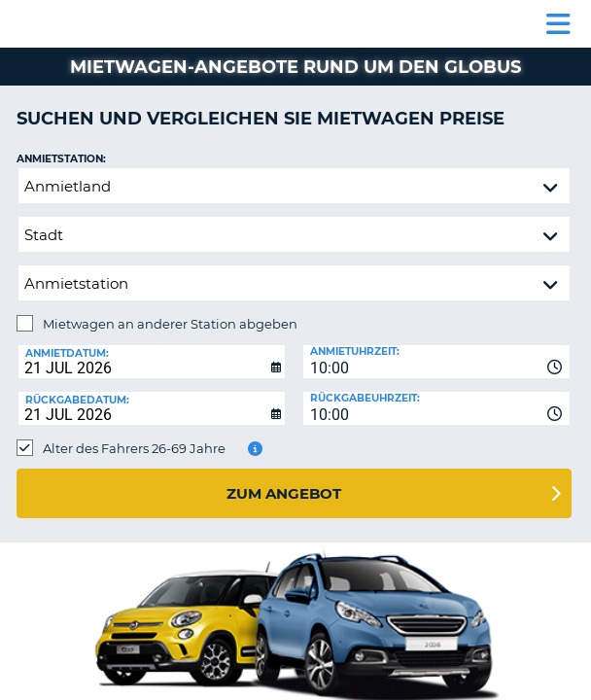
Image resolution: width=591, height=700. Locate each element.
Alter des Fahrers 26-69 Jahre (134, 448)
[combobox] (436, 362)
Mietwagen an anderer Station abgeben (170, 324)
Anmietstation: (61, 159)
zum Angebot (284, 493)
